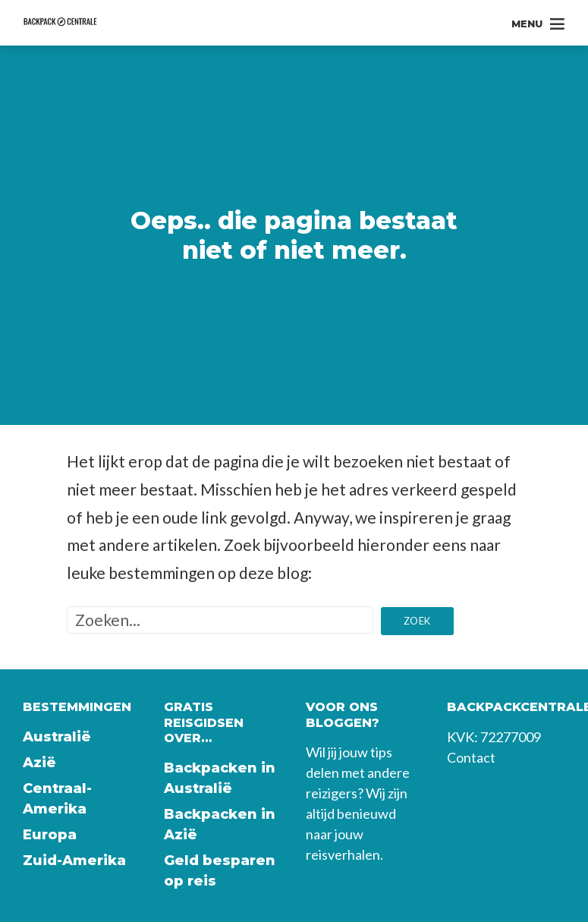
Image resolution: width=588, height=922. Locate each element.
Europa (50, 835)
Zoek (417, 621)
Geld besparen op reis (220, 871)
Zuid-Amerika (74, 861)
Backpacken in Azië (220, 824)
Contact (471, 757)
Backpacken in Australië (220, 778)
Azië (39, 763)
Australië (57, 737)
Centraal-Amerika (57, 799)
